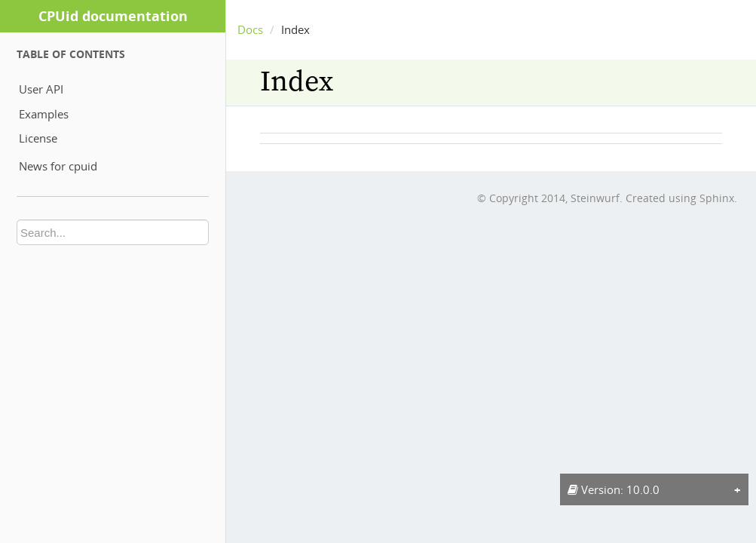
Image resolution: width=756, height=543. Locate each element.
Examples (44, 114)
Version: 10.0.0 (614, 489)
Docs (250, 29)
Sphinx (717, 198)
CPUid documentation (113, 16)
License (38, 138)
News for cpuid (58, 166)
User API (41, 89)
